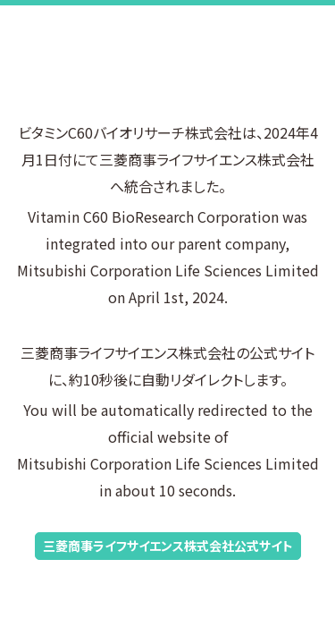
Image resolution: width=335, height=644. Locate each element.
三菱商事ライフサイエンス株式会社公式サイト (168, 546)
